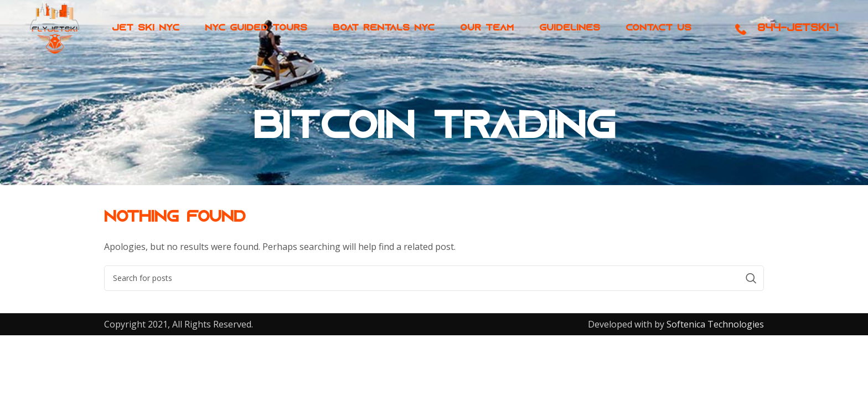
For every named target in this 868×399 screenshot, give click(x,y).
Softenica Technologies (714, 324)
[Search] (434, 278)
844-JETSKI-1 (798, 36)
